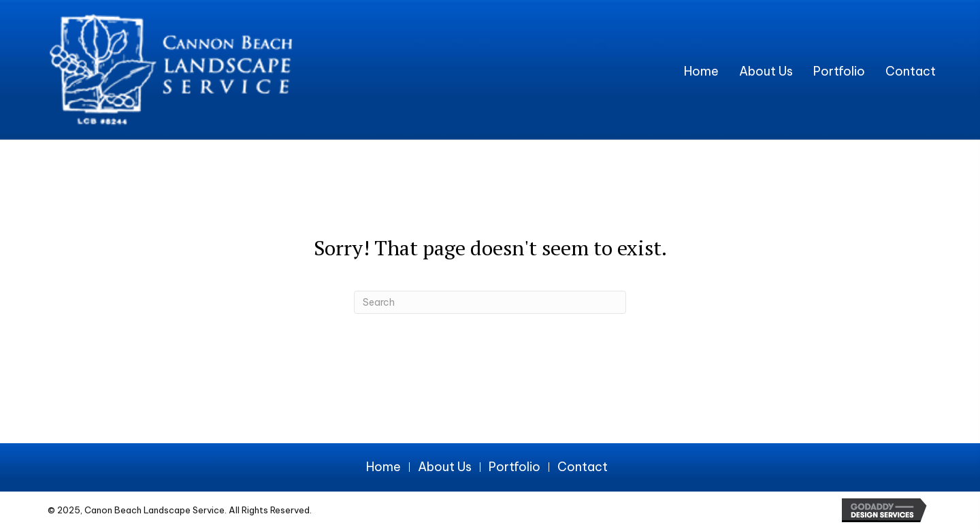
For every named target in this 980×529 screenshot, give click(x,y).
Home (383, 467)
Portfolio (514, 467)
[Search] (490, 302)
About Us (445, 467)
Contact (583, 467)
